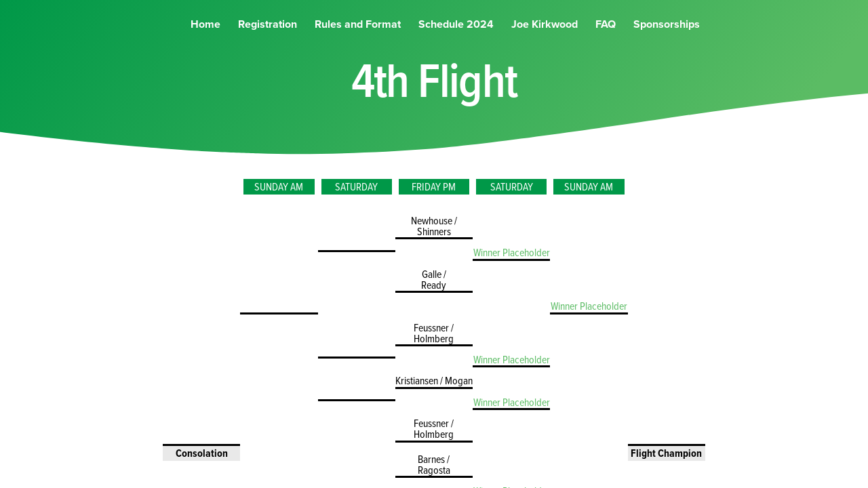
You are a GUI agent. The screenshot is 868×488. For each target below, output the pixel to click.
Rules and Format (358, 38)
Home (205, 38)
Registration (268, 38)
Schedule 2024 (456, 38)
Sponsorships (667, 38)
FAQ (606, 38)
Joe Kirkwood (545, 38)
